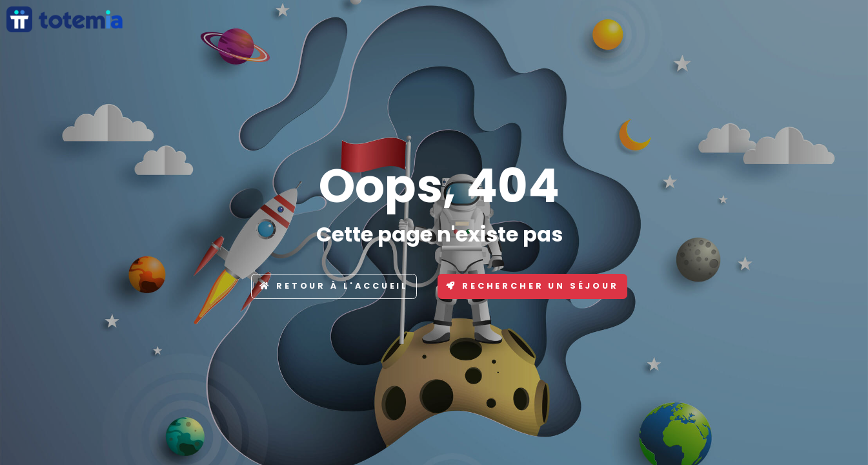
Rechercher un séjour (532, 286)
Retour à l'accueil (334, 286)
